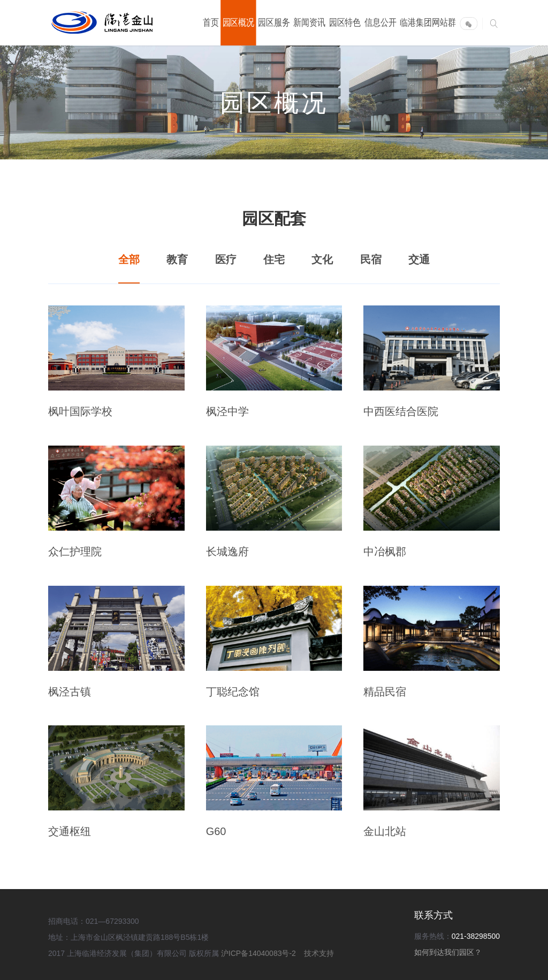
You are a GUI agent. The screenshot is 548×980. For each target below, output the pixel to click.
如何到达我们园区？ (448, 952)
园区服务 (274, 22)
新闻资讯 (309, 22)
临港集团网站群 (428, 22)
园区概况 (239, 22)
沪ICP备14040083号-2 (260, 953)
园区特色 (345, 22)
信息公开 (380, 22)
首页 (211, 22)
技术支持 (319, 953)
